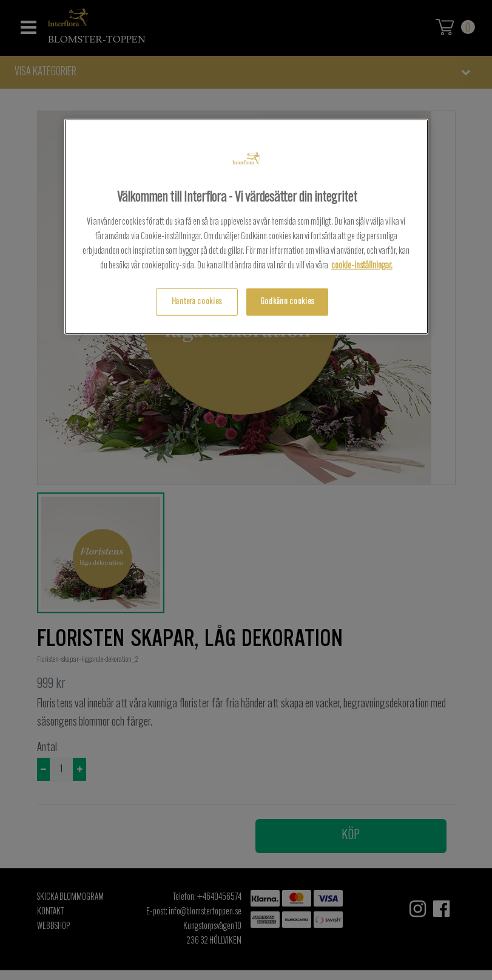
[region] (246, 227)
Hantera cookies (197, 302)
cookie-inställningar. (362, 266)
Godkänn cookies (287, 302)
